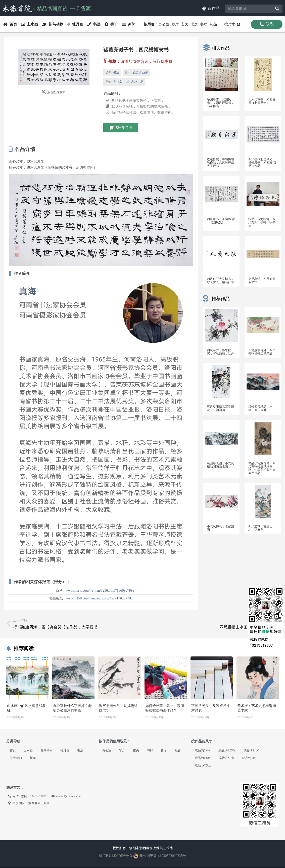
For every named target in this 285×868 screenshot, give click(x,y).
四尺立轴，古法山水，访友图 (260, 528)
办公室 (164, 24)
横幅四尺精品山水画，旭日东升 (260, 408)
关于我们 (16, 758)
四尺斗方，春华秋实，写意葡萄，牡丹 (220, 352)
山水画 (30, 24)
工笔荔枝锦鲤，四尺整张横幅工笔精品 (262, 352)
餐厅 (204, 24)
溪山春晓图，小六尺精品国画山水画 (220, 465)
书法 (94, 24)
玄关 (185, 24)
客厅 (175, 24)
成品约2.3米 (226, 758)
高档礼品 (137, 82)
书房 (194, 24)
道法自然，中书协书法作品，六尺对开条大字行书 (220, 163)
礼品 (213, 24)
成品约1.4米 (251, 751)
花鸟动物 (53, 24)
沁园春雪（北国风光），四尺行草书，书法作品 (220, 103)
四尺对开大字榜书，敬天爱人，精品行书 (220, 281)
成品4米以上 (203, 766)
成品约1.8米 (140, 73)
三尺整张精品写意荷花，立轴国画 (220, 408)
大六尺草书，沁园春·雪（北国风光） (262, 101)
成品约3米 (249, 758)
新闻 (129, 24)
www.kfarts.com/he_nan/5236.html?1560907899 (100, 591)
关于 (111, 24)
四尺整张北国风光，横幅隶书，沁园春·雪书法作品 (262, 163)
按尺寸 (232, 24)
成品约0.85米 (227, 751)
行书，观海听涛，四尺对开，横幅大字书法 (262, 222)
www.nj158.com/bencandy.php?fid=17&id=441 (99, 598)
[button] (211, 9)
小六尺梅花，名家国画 (220, 528)
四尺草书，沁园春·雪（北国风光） (221, 221)
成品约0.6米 (203, 751)
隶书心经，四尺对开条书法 (262, 281)
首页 (10, 24)
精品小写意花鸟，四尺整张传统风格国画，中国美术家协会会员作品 (262, 468)
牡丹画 (75, 24)
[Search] (277, 9)
